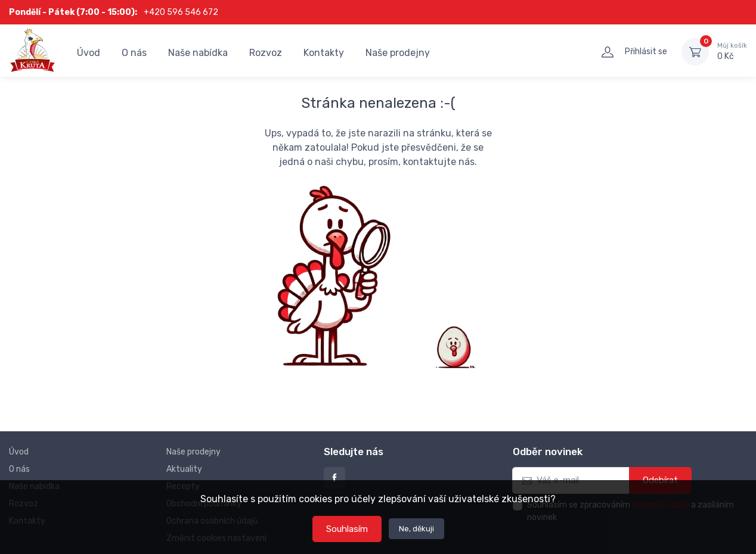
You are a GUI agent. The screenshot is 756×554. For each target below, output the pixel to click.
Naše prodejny (398, 53)
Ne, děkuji (416, 529)
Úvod (89, 53)
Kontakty (324, 53)
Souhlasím (347, 529)
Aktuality (184, 469)
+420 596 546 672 (181, 12)
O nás (134, 53)
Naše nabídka (198, 53)
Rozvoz (266, 53)
